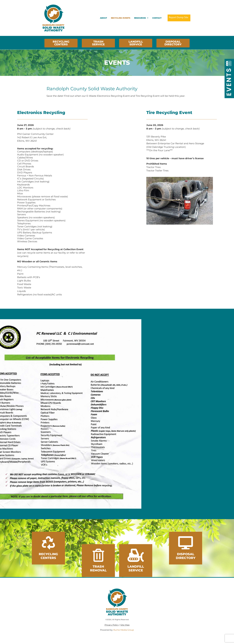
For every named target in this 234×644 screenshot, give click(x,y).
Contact (157, 18)
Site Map (125, 625)
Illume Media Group (124, 630)
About (104, 18)
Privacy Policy (112, 625)
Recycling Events (121, 18)
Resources (141, 18)
